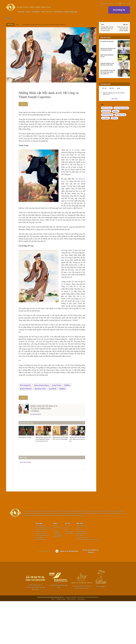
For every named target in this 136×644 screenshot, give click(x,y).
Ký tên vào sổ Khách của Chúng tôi (91, 594)
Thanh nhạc (79, 573)
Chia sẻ (23, 104)
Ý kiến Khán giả (58, 12)
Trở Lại (10, 25)
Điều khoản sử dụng (61, 642)
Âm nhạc (78, 571)
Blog (18, 24)
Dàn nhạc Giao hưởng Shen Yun (43, 571)
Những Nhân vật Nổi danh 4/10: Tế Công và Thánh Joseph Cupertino (44, 24)
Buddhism (67, 428)
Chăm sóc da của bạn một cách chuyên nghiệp (123, 29)
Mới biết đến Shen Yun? (41, 569)
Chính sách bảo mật (71, 642)
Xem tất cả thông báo (36, 457)
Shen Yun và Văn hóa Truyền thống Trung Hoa (87, 582)
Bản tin (107, 4)
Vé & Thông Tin (119, 10)
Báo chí (102, 4)
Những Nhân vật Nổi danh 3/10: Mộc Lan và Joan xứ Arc (107, 29)
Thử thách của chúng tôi (41, 576)
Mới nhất (49, 12)
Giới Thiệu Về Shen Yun (58, 571)
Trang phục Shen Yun (81, 574)
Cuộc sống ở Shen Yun (41, 573)
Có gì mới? (67, 569)
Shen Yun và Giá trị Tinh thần (42, 578)
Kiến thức (112, 4)
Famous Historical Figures (42, 428)
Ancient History (57, 428)
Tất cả (104, 88)
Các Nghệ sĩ (56, 574)
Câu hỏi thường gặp (71, 12)
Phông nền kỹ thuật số (82, 576)
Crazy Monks (53, 431)
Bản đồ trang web (81, 642)
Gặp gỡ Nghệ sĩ (39, 580)
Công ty (28, 12)
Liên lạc (117, 4)
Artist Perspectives (25, 428)
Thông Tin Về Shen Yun (41, 574)
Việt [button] (128, 4)
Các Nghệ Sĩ (36, 12)
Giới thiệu (39, 566)
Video (43, 12)
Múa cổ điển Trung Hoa (82, 569)
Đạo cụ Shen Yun (80, 578)
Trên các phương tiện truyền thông (57, 579)
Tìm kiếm (122, 4)
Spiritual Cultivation (26, 431)
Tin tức (112, 88)
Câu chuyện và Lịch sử (82, 580)
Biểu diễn (21, 12)
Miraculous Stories (40, 431)
